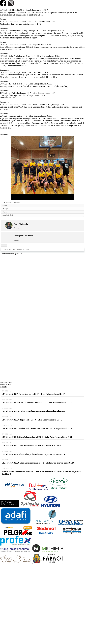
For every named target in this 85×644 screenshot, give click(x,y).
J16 (9, 384)
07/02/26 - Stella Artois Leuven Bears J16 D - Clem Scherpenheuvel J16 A (30, 56)
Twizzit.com (52, 612)
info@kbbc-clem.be (11, 595)
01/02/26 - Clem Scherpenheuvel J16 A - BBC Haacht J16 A (24, 72)
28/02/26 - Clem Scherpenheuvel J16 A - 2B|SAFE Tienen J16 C (26, 45)
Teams (3, 384)
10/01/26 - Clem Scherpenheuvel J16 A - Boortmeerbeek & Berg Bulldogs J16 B (32, 105)
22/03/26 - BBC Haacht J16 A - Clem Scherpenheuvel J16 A (24, 10)
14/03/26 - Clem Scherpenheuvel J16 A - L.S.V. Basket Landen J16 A (28, 22)
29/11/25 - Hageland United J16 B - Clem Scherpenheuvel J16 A (26, 116)
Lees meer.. (5, 19)
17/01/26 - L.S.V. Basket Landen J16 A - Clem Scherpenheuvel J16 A (28, 93)
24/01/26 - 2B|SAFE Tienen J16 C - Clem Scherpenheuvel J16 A (26, 84)
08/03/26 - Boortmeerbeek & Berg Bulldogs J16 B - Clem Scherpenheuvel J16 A (32, 31)
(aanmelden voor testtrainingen (16, 599)
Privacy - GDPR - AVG (43, 618)
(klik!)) (43, 599)
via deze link (35, 599)
